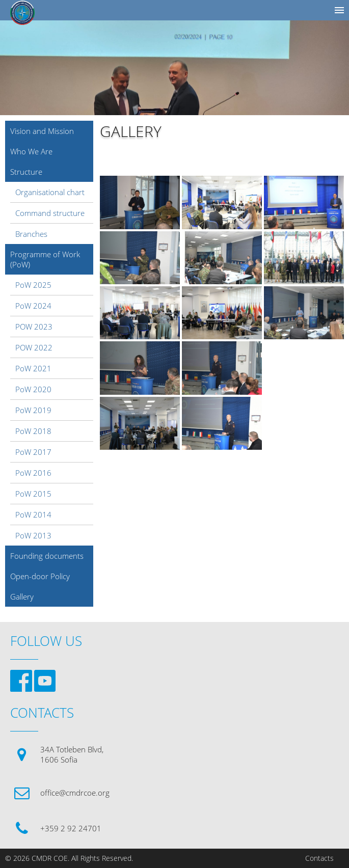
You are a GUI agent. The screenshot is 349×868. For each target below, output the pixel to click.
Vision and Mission (42, 131)
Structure (26, 172)
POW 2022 (34, 347)
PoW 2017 (33, 452)
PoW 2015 (33, 494)
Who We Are (31, 151)
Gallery (22, 596)
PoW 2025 (33, 285)
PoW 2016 (33, 473)
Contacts (319, 858)
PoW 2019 (33, 410)
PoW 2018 (33, 431)
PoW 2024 (33, 306)
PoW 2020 (33, 389)
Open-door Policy (40, 576)
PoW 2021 (33, 368)
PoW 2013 (33, 535)
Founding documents (47, 556)
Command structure (50, 213)
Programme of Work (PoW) (45, 259)
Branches (31, 234)
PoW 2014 (33, 514)
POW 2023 (34, 327)
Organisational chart (50, 192)
